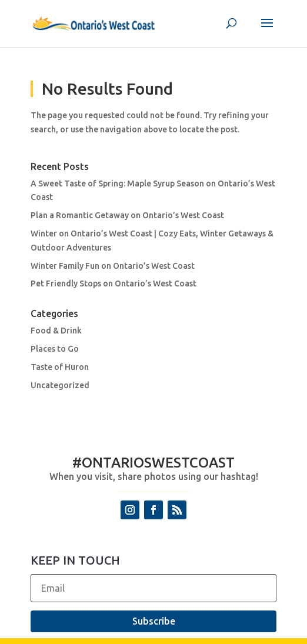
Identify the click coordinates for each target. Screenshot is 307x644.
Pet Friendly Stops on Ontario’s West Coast (114, 283)
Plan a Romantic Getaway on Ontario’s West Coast (127, 215)
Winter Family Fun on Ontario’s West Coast (113, 266)
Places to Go (55, 349)
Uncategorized (60, 385)
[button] (267, 31)
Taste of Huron (60, 367)
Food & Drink (56, 331)
